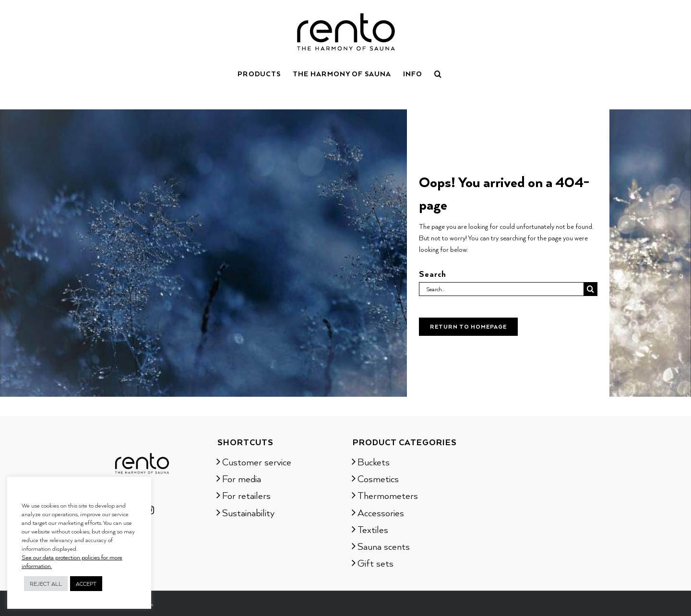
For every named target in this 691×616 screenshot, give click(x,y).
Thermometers (388, 495)
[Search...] (501, 289)
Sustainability (248, 512)
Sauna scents (384, 546)
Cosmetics (378, 478)
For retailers (246, 495)
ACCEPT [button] (86, 584)
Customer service (257, 462)
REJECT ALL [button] (46, 584)
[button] (438, 73)
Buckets (374, 462)
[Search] (590, 289)
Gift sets (375, 563)
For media (242, 478)
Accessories (381, 512)
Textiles (373, 529)
